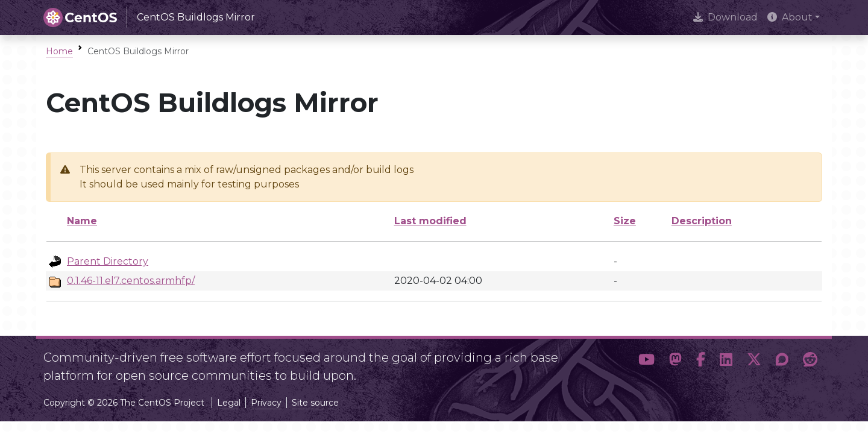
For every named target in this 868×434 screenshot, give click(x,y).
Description (702, 221)
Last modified (430, 221)
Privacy (266, 403)
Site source (315, 403)
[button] (646, 362)
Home (59, 51)
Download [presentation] (725, 17)
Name (82, 221)
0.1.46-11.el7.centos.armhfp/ (131, 281)
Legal (229, 403)
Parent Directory (108, 261)
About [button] (790, 17)
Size (625, 221)
